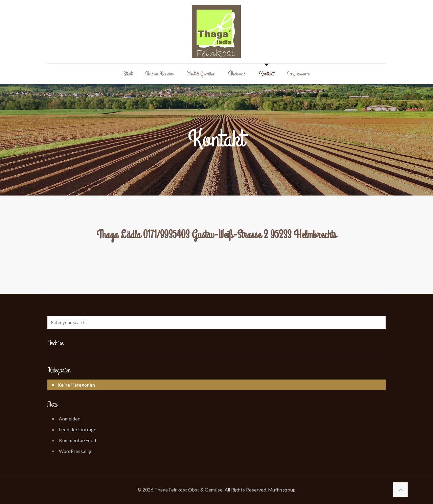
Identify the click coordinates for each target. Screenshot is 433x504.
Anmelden (70, 419)
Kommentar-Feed (77, 440)
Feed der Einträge (78, 429)
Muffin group (282, 490)
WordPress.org (75, 451)
